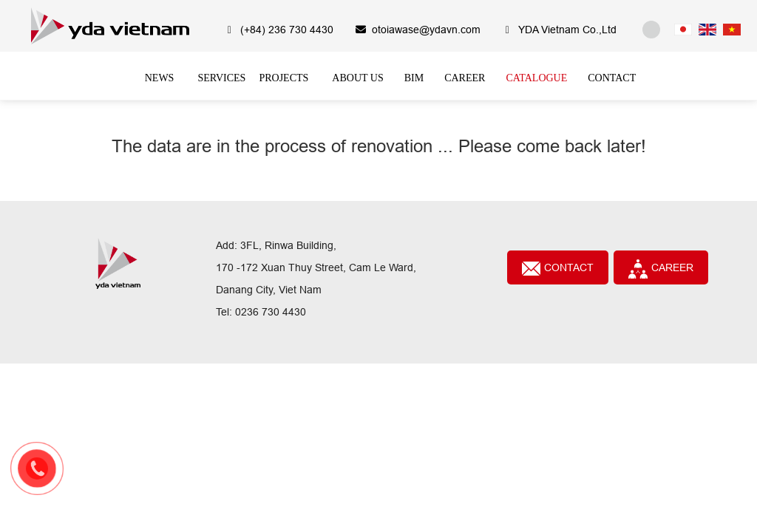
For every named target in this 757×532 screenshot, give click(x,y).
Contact (558, 269)
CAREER (661, 269)
